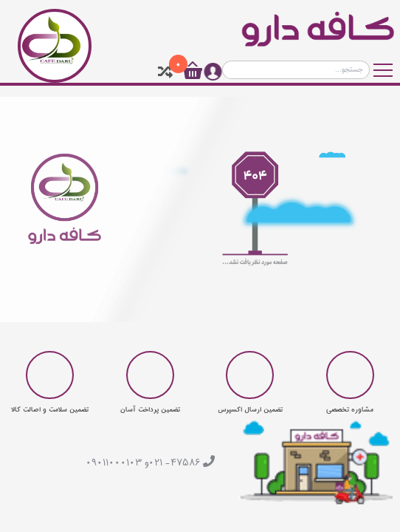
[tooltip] (165, 72)
